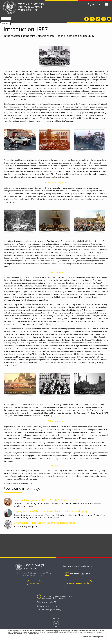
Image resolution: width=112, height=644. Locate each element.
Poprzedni (5, 18)
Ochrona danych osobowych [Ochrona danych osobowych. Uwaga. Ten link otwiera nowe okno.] (48, 607)
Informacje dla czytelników (78, 584)
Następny (5, 23)
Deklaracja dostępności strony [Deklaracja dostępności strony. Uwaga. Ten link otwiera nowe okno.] (49, 610)
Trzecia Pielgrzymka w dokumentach (40, 7)
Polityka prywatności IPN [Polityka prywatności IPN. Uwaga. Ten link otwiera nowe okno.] (47, 603)
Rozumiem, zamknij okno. (93, 637)
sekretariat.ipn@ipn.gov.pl (80, 574)
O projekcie (34, 584)
